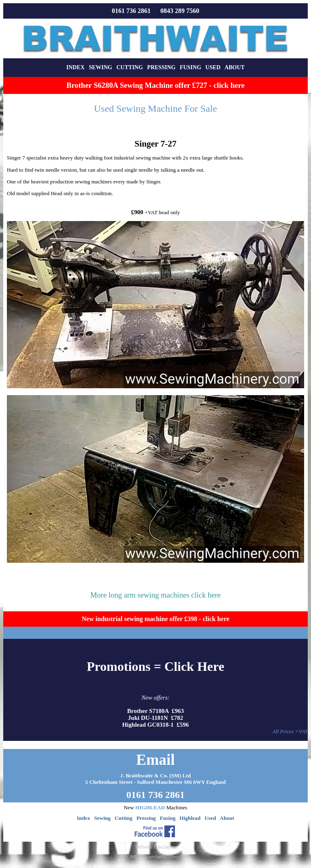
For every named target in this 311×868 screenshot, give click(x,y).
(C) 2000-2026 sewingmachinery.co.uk (155, 856)
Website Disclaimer (156, 847)
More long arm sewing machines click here (155, 595)
